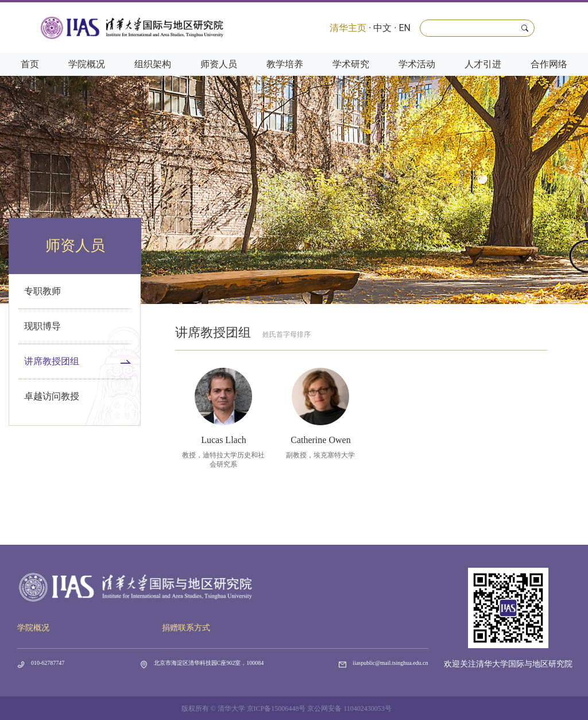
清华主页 (348, 28)
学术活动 (417, 64)
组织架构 (153, 64)
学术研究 (351, 64)
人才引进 (483, 64)
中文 (382, 28)
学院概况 (87, 64)
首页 (30, 64)
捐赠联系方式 (186, 628)
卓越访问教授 (52, 396)
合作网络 (549, 64)
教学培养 (285, 64)
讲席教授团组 (78, 361)
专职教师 (42, 291)
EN (405, 28)
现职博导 (42, 326)
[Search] (477, 28)
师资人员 (219, 64)
